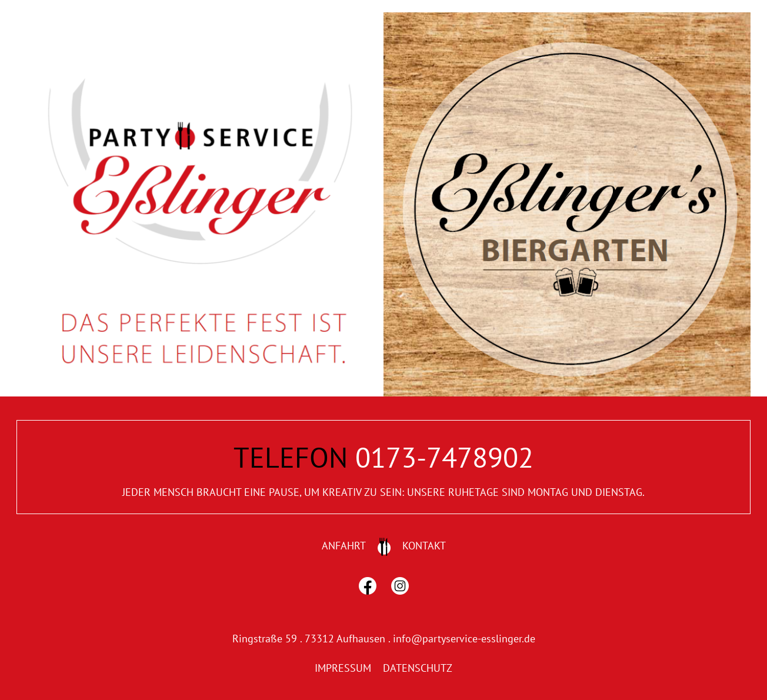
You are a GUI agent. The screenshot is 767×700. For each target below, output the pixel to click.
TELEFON (291, 457)
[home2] (567, 17)
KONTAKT (424, 546)
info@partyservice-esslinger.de (464, 639)
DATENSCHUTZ (418, 668)
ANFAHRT (344, 546)
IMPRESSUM (343, 668)
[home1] (200, 17)
